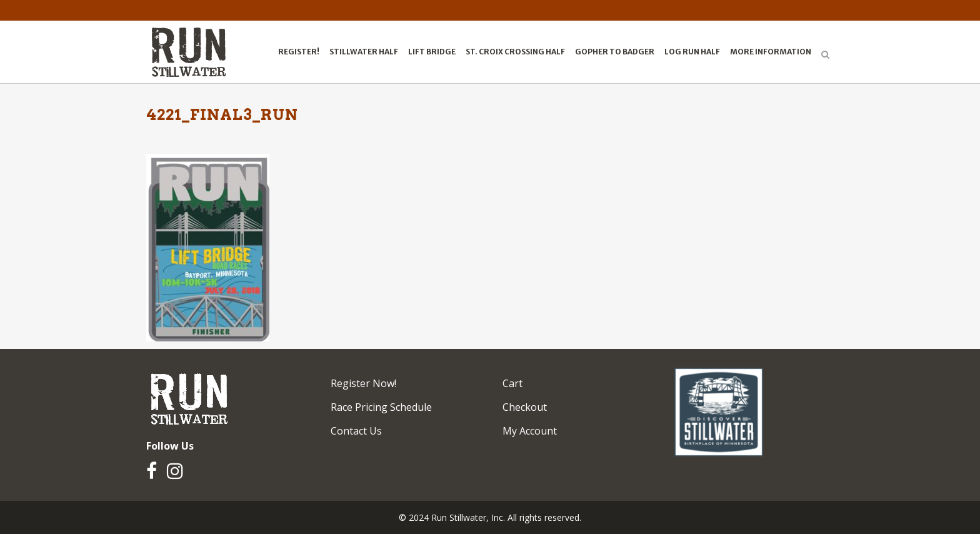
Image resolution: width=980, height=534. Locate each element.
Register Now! (363, 383)
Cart (512, 383)
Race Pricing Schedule (381, 407)
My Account (530, 431)
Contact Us (356, 431)
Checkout (525, 407)
